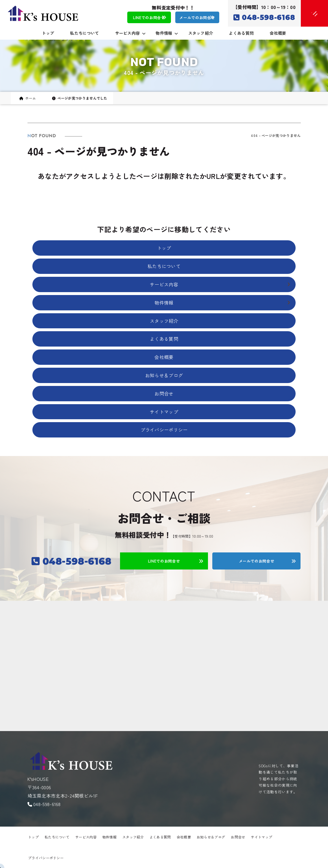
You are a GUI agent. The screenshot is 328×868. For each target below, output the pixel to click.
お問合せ (164, 393)
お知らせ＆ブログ (164, 375)
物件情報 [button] (167, 33)
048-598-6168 (47, 804)
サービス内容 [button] (130, 33)
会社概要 (278, 33)
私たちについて (84, 33)
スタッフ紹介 (201, 33)
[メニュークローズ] (307, 14)
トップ (48, 33)
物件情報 (109, 837)
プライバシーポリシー (164, 430)
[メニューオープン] (306, 12)
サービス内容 (86, 837)
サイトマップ (164, 412)
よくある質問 (241, 33)
